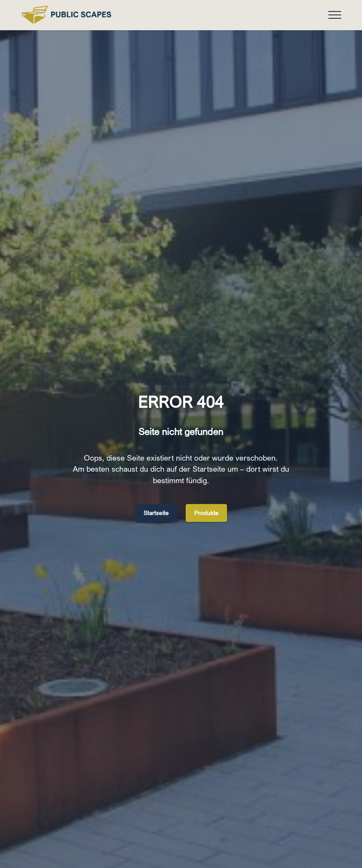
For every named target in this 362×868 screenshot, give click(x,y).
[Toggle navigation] (335, 15)
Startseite (156, 513)
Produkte (206, 513)
